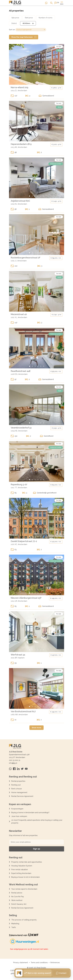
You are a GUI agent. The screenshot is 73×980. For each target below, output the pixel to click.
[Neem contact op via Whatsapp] (46, 3)
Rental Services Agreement (22, 796)
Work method (17, 900)
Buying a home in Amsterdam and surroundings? (30, 813)
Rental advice (17, 893)
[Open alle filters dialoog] (28, 23)
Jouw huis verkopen (19, 816)
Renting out (16, 785)
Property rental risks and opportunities (27, 862)
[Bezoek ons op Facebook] (14, 769)
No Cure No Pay (18, 897)
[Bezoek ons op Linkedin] (18, 769)
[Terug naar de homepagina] (15, 3)
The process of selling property (24, 920)
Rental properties (18, 781)
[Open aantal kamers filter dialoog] (46, 18)
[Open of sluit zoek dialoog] (51, 3)
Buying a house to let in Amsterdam (26, 877)
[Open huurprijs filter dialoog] (29, 18)
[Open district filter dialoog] (14, 23)
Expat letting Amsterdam (21, 873)
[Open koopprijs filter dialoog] (15, 18)
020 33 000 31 (15, 760)
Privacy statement (21, 963)
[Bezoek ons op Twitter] (22, 769)
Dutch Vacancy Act (19, 904)
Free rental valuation (20, 870)
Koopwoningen (17, 809)
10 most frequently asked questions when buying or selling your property (37, 821)
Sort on (12, 30)
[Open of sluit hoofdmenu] (62, 3)
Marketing (15, 924)
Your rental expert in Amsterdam (24, 889)
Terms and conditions (39, 963)
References (55, 963)
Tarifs (14, 927)
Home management (19, 792)
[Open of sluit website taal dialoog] (57, 3)
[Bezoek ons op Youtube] (26, 769)
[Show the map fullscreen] (24, 37)
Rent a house (17, 789)
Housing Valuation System (22, 866)
